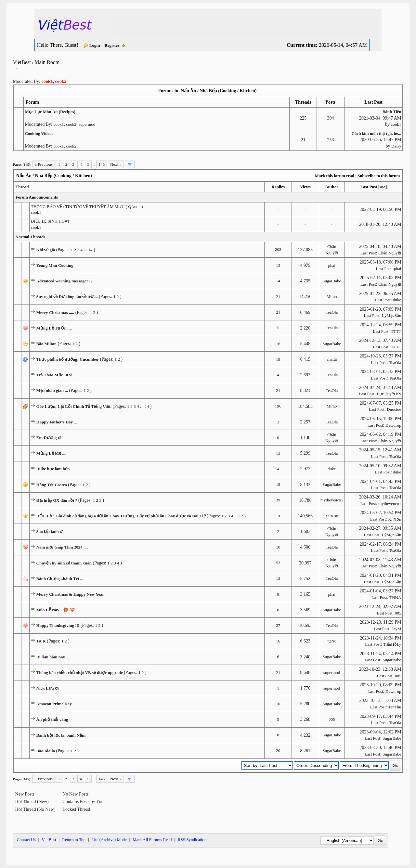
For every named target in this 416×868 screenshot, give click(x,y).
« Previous (43, 164)
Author (331, 187)
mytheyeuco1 (332, 500)
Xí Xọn (332, 516)
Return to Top (74, 840)
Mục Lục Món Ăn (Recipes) (50, 112)
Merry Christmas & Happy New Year (70, 594)
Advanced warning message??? (65, 281)
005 (398, 613)
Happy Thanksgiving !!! (58, 625)
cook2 (71, 124)
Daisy (396, 146)
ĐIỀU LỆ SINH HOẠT (50, 221)
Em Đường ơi (49, 438)
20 (278, 751)
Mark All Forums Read (152, 840)
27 (278, 625)
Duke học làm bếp (53, 469)
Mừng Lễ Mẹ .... (52, 453)
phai (331, 265)
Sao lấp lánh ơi (50, 531)
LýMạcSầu (392, 315)
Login (95, 45)
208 (278, 249)
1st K (41, 641)
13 (278, 265)
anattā (332, 359)
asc (382, 187)
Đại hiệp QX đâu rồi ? (57, 500)
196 (278, 406)
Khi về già (46, 250)
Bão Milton (46, 344)
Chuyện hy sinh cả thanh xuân (64, 563)
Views (305, 187)
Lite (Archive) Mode (109, 840)
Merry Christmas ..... (55, 312)
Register (112, 45)
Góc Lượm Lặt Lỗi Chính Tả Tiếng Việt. (74, 406)
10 (278, 547)
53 (278, 563)
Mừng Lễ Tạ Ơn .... (54, 328)
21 (278, 297)
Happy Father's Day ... (57, 422)
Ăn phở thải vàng (52, 719)
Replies (278, 187)
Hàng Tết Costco (52, 485)
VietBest (22, 62)
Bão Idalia (46, 751)
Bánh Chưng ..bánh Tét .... (60, 579)
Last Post (369, 187)
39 (278, 500)
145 (102, 164)
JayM (397, 629)
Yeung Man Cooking (55, 265)
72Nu (332, 641)
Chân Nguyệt (390, 253)
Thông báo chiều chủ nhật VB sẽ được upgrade (80, 673)
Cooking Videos (39, 133)
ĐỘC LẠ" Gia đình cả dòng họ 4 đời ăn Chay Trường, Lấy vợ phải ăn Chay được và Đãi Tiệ (121, 516)
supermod (87, 124)
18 (278, 359)
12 (241, 516)
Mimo (332, 297)
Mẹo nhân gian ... (52, 390)
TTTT (396, 331)
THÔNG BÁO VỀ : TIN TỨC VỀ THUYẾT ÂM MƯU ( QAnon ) (87, 207)
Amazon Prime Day (54, 704)
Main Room (47, 62)
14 (90, 250)
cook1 (58, 124)
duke (397, 300)
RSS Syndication (192, 840)
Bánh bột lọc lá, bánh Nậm (61, 735)
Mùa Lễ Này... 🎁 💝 (56, 610)
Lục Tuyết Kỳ (389, 394)
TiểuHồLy (392, 644)
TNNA (395, 597)
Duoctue (394, 409)
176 (278, 516)
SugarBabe (332, 281)
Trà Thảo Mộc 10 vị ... (57, 375)
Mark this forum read (334, 176)
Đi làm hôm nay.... (53, 657)
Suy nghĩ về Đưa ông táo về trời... (67, 297)
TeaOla (332, 312)
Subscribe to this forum (379, 176)
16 (278, 344)
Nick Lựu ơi (48, 688)
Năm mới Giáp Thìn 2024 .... (62, 547)
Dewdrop (393, 425)
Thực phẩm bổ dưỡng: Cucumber (68, 359)
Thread (22, 187)
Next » (116, 164)
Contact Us (26, 840)
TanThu (395, 707)
